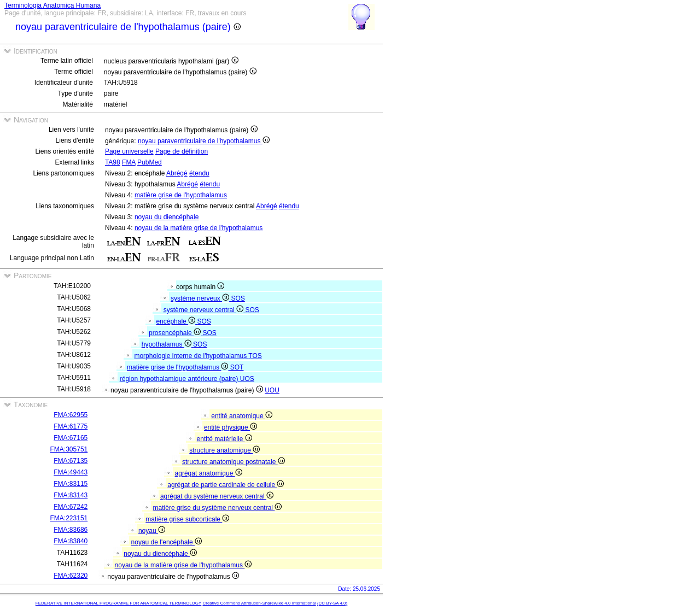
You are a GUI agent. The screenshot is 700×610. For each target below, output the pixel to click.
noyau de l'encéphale (167, 542)
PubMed (150, 162)
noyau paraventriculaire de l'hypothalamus (204, 141)
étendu (199, 173)
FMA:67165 (71, 438)
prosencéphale (176, 333)
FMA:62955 (71, 415)
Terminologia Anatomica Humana (52, 5)
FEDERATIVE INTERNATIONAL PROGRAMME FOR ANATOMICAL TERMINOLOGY (118, 603)
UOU (272, 390)
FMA (129, 162)
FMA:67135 (71, 461)
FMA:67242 (71, 507)
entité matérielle (224, 439)
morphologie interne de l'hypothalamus (191, 356)
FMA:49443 (71, 472)
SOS (238, 298)
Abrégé (177, 173)
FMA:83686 (71, 530)
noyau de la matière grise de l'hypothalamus (199, 228)
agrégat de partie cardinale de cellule (226, 485)
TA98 (113, 162)
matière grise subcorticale (187, 519)
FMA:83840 (71, 541)
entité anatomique (242, 416)
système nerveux (201, 298)
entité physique (231, 427)
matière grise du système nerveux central (218, 508)
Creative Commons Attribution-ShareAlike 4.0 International (259, 603)
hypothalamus (167, 344)
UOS (247, 379)
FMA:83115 (71, 484)
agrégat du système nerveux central (217, 496)
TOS (255, 356)
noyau (152, 531)
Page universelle (129, 151)
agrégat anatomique (209, 473)
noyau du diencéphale (167, 217)
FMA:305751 (69, 449)
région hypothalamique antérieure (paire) (180, 379)
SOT (237, 367)
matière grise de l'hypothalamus (181, 195)
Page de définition (182, 151)
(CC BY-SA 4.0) (332, 603)
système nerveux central (205, 310)
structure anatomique (224, 450)
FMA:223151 (69, 518)
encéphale (176, 321)
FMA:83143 (71, 495)
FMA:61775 (71, 426)
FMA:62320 (71, 576)
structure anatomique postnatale (234, 462)
